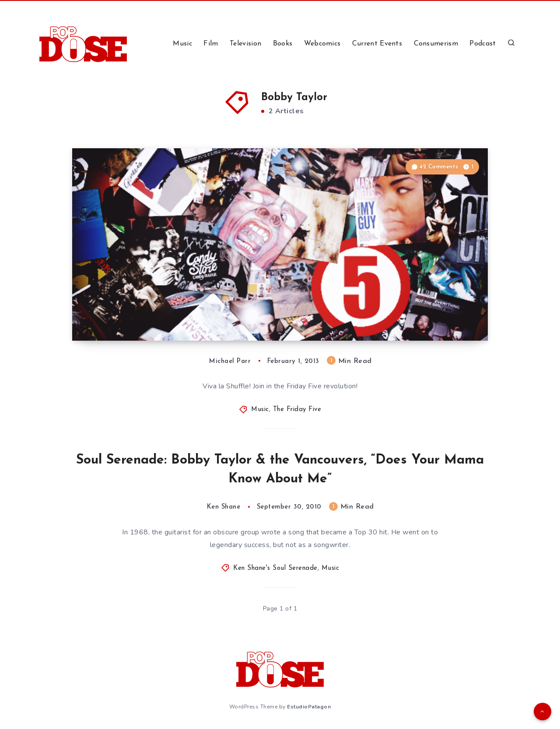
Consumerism (436, 44)
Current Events (377, 44)
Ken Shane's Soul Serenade (275, 568)
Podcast (483, 44)
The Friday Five (297, 410)
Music (182, 44)
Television (245, 44)
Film (211, 44)
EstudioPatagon (309, 707)
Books (283, 44)
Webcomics (322, 44)
